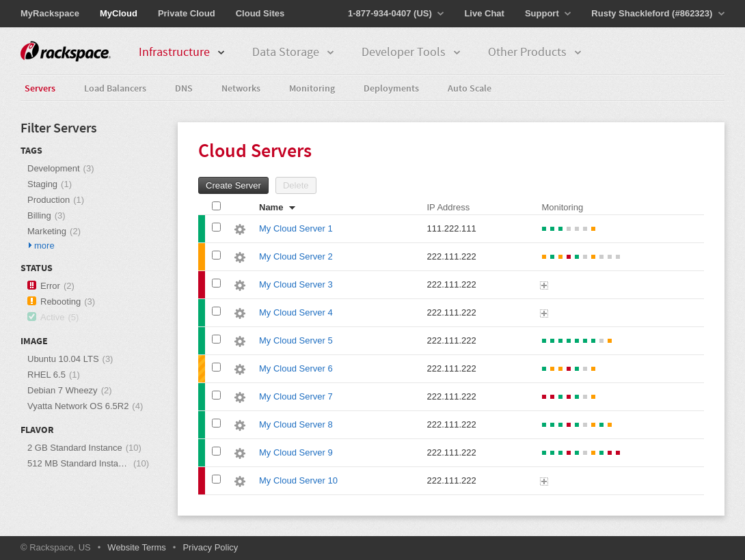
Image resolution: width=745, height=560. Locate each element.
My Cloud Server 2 (296, 256)
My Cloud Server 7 (296, 396)
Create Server (233, 185)
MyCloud (119, 13)
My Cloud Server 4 (296, 312)
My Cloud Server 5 (296, 340)
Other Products (535, 53)
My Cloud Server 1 (296, 228)
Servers (40, 89)
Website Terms (137, 547)
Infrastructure (182, 53)
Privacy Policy (210, 547)
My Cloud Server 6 (296, 368)
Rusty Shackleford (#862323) (658, 13)
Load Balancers (115, 89)
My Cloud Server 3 (296, 284)
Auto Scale (470, 89)
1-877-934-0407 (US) (396, 13)
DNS (184, 89)
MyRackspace (50, 13)
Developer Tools (411, 53)
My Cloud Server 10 (298, 480)
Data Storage (294, 53)
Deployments (391, 89)
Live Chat (484, 13)
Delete (296, 185)
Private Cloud (187, 13)
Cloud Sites (260, 13)
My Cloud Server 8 (296, 424)
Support (548, 13)
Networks (241, 89)
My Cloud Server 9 (296, 452)
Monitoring (312, 89)
